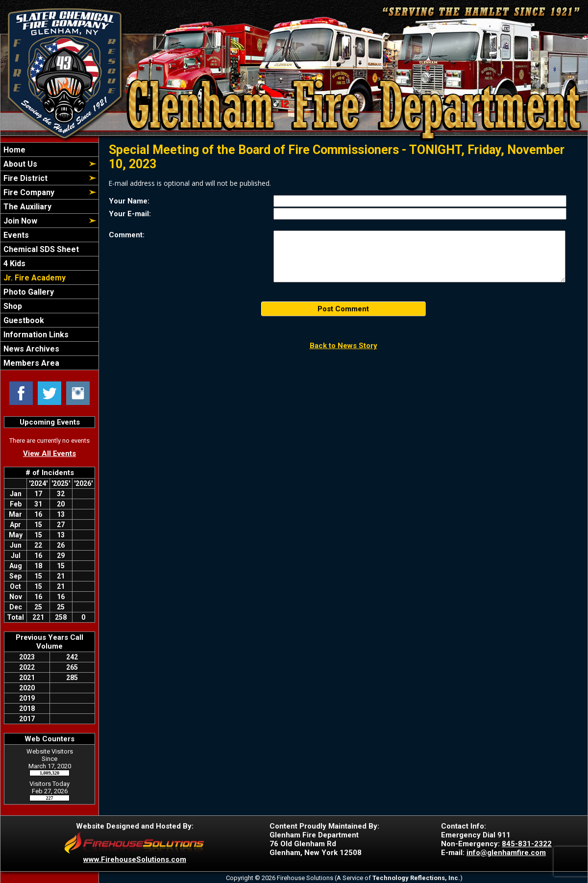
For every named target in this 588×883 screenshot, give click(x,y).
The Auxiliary (26, 207)
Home (13, 150)
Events (15, 235)
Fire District (24, 178)
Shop (12, 306)
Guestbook (23, 320)
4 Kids (13, 264)
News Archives (30, 349)
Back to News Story (343, 346)
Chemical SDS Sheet (40, 249)
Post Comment (343, 309)
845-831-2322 (527, 844)
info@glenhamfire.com (506, 853)
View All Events (49, 454)
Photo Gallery (28, 292)
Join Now (19, 221)
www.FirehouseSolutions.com (135, 859)
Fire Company (28, 192)
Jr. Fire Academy (34, 278)
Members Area (30, 363)
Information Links (35, 335)
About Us (19, 164)
